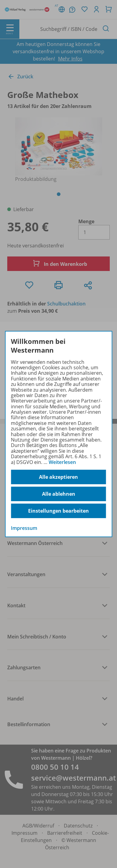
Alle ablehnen (59, 494)
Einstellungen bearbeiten (58, 511)
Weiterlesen (62, 462)
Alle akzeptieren (58, 477)
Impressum (24, 528)
